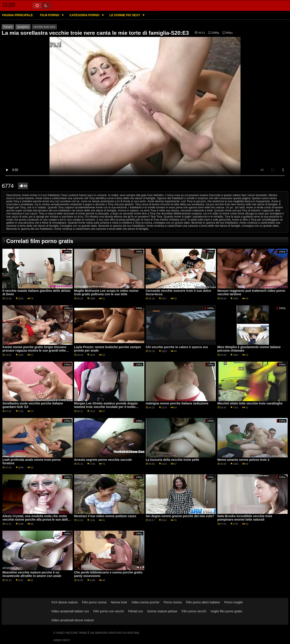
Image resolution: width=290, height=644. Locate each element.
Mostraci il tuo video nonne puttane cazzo (105, 516)
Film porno (50, 15)
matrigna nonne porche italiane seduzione (177, 403)
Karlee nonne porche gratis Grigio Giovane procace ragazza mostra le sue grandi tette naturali (34, 351)
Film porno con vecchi (109, 611)
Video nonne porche (145, 602)
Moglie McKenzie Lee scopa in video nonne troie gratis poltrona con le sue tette (106, 293)
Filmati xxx (136, 611)
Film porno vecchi (194, 611)
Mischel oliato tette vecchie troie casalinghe (250, 403)
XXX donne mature (64, 602)
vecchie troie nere (44, 27)
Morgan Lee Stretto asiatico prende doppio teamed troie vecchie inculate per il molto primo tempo (106, 407)
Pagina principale (18, 15)
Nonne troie (119, 602)
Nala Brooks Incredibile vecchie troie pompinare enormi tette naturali (245, 518)
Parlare (8, 27)
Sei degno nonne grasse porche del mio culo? (180, 516)
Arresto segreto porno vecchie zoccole (103, 460)
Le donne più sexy (125, 15)
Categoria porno (85, 15)
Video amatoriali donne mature (72, 620)
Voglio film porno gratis (226, 611)
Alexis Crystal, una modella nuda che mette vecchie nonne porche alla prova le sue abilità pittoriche (37, 520)
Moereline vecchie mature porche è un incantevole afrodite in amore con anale (32, 574)
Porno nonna (173, 602)
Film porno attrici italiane (203, 602)
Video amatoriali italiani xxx (70, 611)
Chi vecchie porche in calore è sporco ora (177, 347)
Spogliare (23, 27)
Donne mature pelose (162, 611)
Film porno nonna (94, 602)
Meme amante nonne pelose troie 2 (243, 460)
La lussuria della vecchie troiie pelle (172, 460)
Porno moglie (234, 602)
